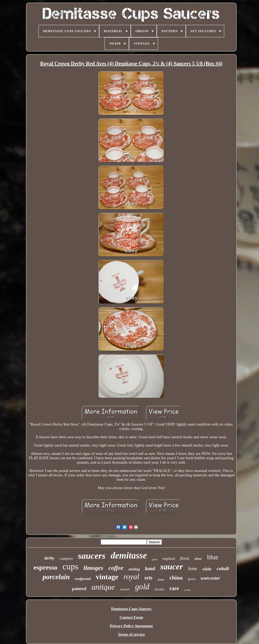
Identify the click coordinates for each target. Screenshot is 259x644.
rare (174, 588)
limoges (93, 568)
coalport (66, 558)
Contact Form (131, 617)
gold (142, 587)
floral (185, 558)
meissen (125, 589)
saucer (171, 567)
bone (193, 569)
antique (103, 587)
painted (79, 589)
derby (49, 558)
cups (70, 567)
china (176, 578)
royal (131, 577)
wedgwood (83, 579)
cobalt (223, 568)
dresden (160, 589)
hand (150, 569)
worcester (210, 578)
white (207, 569)
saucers (92, 556)
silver (198, 559)
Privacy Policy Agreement (131, 626)
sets (148, 578)
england (168, 558)
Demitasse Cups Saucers (131, 609)
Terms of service (131, 634)
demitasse (129, 555)
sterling (134, 569)
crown (187, 590)
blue (213, 557)
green (192, 579)
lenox (161, 579)
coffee (116, 568)
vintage (107, 577)
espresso (45, 567)
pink (155, 559)
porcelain (56, 577)
